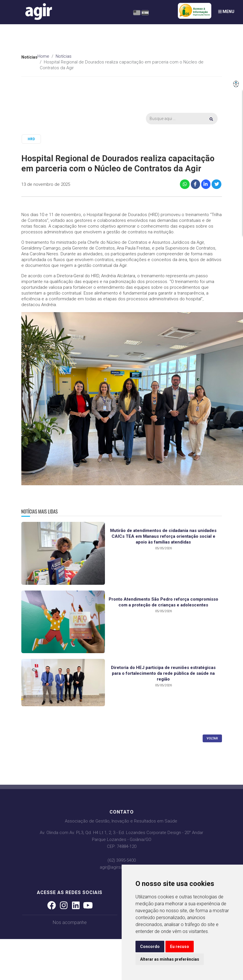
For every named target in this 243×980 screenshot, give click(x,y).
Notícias (64, 56)
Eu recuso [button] (180, 947)
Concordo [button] (150, 947)
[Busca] (182, 119)
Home (43, 56)
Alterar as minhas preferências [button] (170, 959)
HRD (31, 139)
